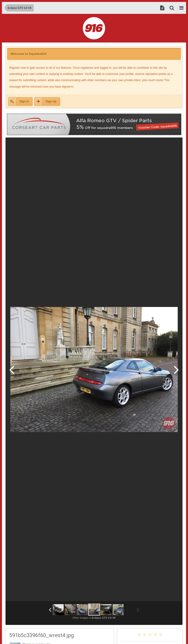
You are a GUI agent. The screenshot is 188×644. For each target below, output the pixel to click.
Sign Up (51, 101)
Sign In (24, 101)
